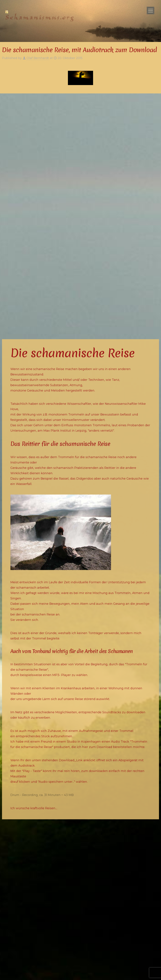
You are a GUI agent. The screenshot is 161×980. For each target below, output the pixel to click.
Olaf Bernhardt (38, 58)
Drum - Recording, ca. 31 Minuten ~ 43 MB (42, 795)
